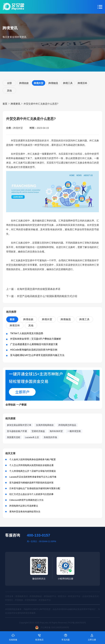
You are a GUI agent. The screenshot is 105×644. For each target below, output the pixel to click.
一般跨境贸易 (74, 431)
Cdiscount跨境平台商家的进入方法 (26, 500)
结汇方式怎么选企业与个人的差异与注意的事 (31, 494)
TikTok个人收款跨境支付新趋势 (27, 333)
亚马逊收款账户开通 (17, 431)
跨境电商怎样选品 (67, 425)
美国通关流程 (14, 437)
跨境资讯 (15, 104)
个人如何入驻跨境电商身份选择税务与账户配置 (33, 459)
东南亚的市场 (50, 437)
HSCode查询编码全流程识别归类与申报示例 (34, 350)
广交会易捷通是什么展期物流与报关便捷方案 (34, 344)
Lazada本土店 (32, 437)
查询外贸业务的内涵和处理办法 (25, 512)
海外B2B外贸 (56, 431)
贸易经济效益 (38, 431)
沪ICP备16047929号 (77, 623)
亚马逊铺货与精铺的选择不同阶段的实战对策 (31, 483)
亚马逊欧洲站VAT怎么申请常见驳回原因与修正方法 (37, 355)
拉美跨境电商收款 (45, 425)
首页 (5, 104)
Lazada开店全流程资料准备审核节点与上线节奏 (33, 477)
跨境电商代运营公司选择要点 (24, 506)
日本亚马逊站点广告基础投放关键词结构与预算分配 (35, 488)
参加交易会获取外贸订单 (19, 425)
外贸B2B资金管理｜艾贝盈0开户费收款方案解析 (36, 339)
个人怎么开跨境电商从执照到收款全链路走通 (31, 465)
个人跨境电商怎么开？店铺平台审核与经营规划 (33, 471)
